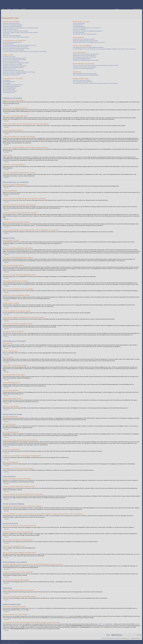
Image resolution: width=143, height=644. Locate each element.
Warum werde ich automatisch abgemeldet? (12, 26)
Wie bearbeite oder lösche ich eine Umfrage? (13, 64)
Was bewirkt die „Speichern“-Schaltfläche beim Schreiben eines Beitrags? (19, 72)
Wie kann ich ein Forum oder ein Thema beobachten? (85, 67)
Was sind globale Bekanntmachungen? (11, 86)
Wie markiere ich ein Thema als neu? (11, 75)
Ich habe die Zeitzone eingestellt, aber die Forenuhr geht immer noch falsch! (19, 45)
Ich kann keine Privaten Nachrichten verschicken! (84, 39)
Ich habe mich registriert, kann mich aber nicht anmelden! (15, 31)
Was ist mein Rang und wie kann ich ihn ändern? (13, 50)
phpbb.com (66, 616)
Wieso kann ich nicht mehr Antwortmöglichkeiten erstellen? (16, 63)
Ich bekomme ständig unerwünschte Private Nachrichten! (85, 41)
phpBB (9, 642)
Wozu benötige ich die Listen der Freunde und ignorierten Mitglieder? (88, 47)
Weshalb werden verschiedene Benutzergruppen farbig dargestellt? (87, 31)
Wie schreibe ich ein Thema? (9, 57)
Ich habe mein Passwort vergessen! (10, 29)
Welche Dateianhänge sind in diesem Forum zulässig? (85, 74)
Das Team (104, 638)
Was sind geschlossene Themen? (10, 91)
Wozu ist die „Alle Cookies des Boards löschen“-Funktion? (16, 37)
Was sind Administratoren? (79, 23)
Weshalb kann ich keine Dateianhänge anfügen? (13, 67)
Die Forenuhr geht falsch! (8, 44)
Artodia (139, 642)
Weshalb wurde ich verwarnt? (9, 69)
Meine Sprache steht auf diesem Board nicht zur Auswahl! (16, 47)
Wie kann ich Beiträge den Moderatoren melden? (13, 70)
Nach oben (6, 105)
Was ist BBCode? (7, 80)
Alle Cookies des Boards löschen (113, 638)
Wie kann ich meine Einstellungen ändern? (12, 42)
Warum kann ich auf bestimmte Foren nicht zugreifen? (15, 66)
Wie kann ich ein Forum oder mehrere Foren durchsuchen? (86, 54)
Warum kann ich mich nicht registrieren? (12, 36)
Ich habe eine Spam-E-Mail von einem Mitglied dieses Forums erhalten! (89, 42)
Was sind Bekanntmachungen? (9, 88)
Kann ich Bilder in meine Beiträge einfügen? (13, 85)
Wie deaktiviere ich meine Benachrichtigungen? (83, 68)
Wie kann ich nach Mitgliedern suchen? (82, 59)
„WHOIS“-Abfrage (102, 624)
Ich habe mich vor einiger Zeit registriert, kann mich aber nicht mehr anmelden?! (20, 33)
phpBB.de (22, 610)
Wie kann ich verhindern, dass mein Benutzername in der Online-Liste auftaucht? (21, 28)
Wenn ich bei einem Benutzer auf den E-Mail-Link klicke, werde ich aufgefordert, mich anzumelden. (25, 51)
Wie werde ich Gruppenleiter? (79, 29)
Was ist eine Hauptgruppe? (79, 33)
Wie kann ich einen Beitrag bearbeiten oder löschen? (14, 58)
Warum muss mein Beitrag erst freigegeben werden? (14, 73)
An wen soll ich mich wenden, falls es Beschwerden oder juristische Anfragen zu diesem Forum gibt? (95, 83)
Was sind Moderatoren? (78, 25)
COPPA (75, 138)
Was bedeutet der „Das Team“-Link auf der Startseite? (85, 34)
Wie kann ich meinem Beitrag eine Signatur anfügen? (14, 60)
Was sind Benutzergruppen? (79, 26)
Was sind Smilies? (7, 83)
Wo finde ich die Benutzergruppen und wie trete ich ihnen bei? (87, 28)
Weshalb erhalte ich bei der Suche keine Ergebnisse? (84, 56)
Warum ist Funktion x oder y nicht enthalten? (83, 82)
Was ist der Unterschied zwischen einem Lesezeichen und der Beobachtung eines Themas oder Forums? (96, 65)
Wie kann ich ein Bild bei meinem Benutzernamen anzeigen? (16, 48)
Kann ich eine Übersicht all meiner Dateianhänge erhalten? (86, 75)
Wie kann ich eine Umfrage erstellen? (11, 61)
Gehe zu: (108, 635)
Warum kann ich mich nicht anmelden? (11, 23)
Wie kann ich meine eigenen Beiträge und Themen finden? (86, 60)
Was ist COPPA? (6, 34)
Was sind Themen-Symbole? (9, 92)
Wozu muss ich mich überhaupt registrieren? (12, 25)
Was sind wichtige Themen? (9, 89)
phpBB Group (35, 608)
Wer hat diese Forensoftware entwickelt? (82, 80)
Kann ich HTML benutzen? (9, 82)
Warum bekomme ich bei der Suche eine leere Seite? (84, 57)
